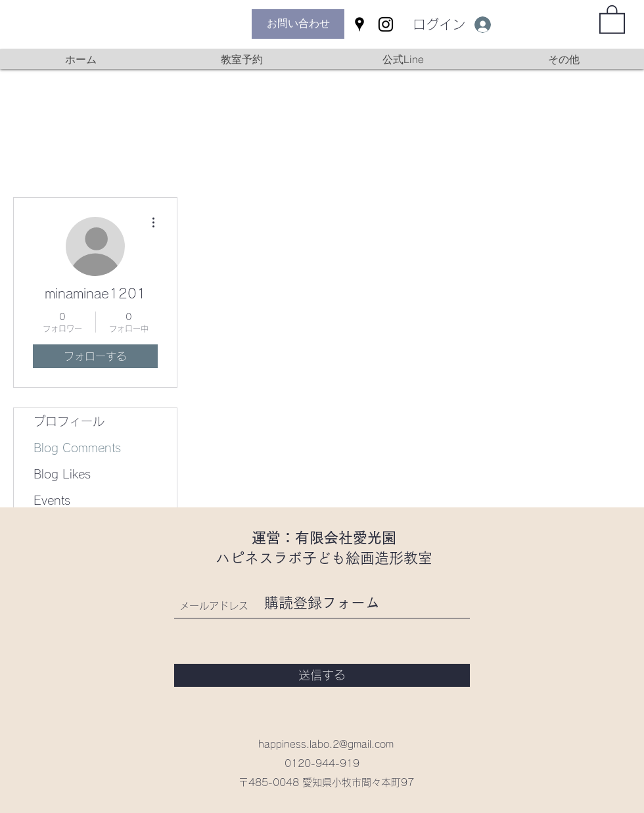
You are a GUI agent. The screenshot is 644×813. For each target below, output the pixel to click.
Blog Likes (62, 474)
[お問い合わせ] (298, 24)
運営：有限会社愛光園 (324, 538)
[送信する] (322, 675)
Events (52, 500)
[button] (612, 18)
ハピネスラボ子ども (281, 558)
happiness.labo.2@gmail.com (326, 744)
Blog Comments (77, 448)
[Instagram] (386, 24)
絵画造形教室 (389, 558)
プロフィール (69, 421)
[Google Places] (359, 24)
